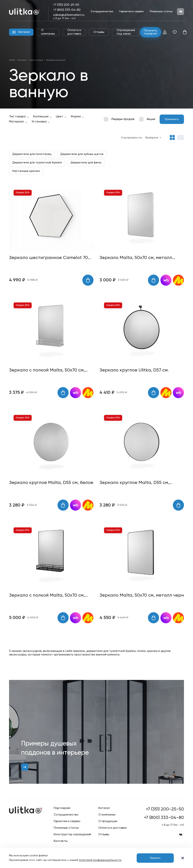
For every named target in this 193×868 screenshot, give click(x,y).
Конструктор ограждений (72, 835)
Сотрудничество (102, 11)
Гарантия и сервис (132, 11)
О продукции (108, 821)
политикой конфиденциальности (100, 860)
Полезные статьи (161, 11)
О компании (48, 32)
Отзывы (99, 32)
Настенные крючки (26, 171)
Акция (151, 119)
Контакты (61, 841)
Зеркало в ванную (56, 60)
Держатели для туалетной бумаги (37, 163)
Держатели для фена (86, 163)
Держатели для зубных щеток (82, 154)
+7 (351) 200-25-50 (66, 5)
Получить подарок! (150, 32)
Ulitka (12, 60)
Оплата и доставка (74, 32)
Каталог (22, 60)
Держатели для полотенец (32, 154)
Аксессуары (36, 60)
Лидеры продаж (123, 119)
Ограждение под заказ (126, 32)
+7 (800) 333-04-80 (67, 10)
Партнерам (62, 808)
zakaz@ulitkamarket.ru (69, 15)
